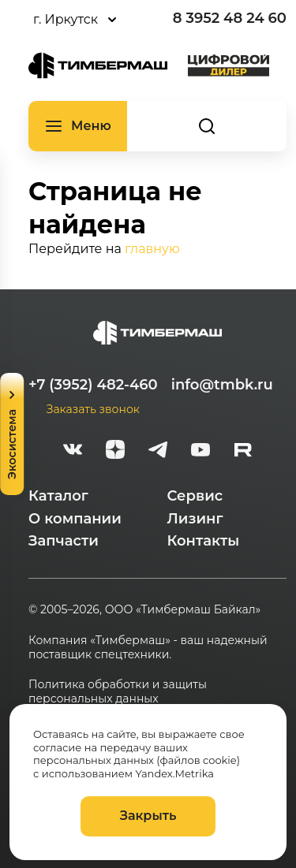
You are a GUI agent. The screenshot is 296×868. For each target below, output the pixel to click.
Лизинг (195, 519)
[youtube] (200, 452)
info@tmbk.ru (222, 385)
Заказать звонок (93, 409)
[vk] (73, 452)
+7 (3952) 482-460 (93, 385)
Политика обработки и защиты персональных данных (118, 691)
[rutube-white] (243, 452)
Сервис (195, 496)
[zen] (115, 452)
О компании (75, 519)
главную (152, 249)
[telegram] (158, 452)
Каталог (58, 496)
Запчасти (64, 541)
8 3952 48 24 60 (230, 18)
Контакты (204, 541)
